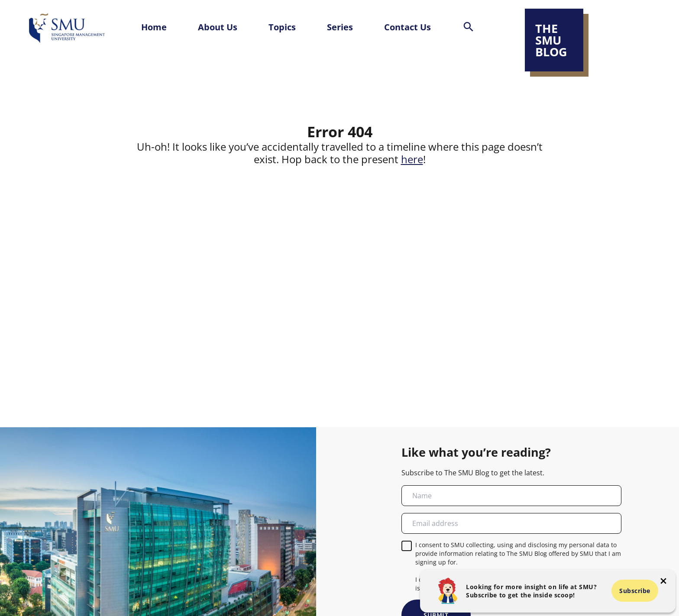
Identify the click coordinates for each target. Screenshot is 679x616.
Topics (282, 27)
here (412, 159)
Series (340, 27)
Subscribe (635, 591)
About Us (218, 27)
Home (154, 27)
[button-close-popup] (663, 581)
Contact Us (407, 27)
